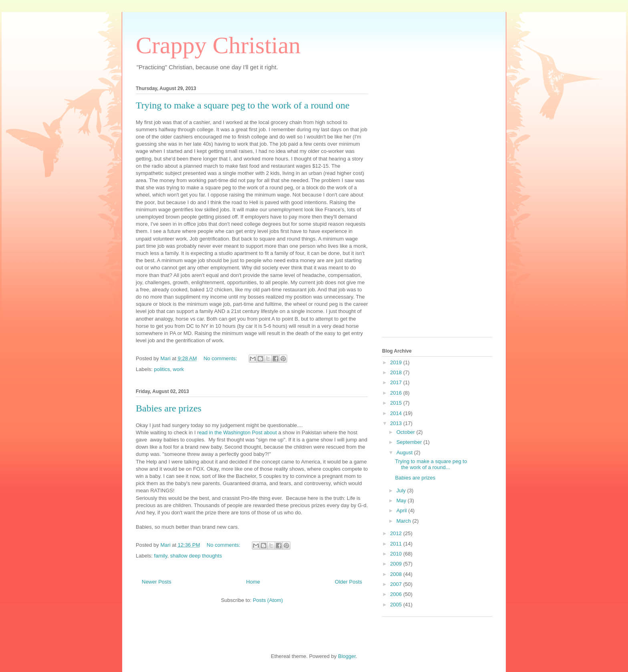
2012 (397, 533)
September (410, 442)
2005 (397, 605)
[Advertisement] (414, 209)
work (178, 369)
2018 (397, 372)
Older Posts (348, 582)
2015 (397, 403)
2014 (397, 413)
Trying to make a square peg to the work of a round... (431, 464)
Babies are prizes (169, 408)
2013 (397, 423)
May (402, 500)
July (402, 490)
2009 (397, 564)
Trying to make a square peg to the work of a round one (243, 105)
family (161, 556)
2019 (397, 362)
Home (253, 582)
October (407, 432)
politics (162, 369)
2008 (397, 574)
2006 (397, 594)
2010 (397, 554)
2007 (397, 584)
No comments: (221, 358)
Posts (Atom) (268, 600)
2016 (397, 393)
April (403, 511)
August (405, 452)
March (405, 521)
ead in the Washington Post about (239, 432)
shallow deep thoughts (196, 556)
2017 (397, 382)
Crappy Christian (218, 45)
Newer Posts (157, 582)
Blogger (347, 656)
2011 (397, 544)
